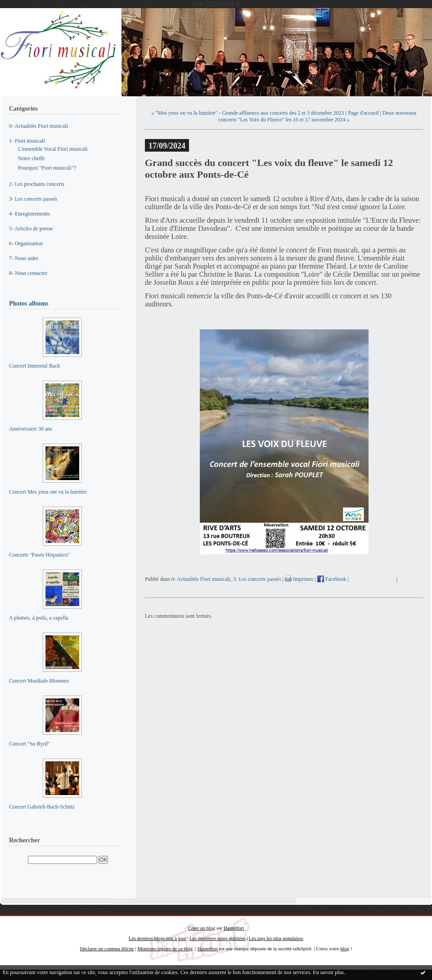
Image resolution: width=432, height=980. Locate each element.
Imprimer (299, 579)
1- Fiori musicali (27, 141)
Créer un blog (202, 928)
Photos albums (29, 303)
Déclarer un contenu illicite (107, 949)
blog (345, 949)
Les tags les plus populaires (276, 938)
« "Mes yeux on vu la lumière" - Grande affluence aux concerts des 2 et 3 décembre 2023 (247, 113)
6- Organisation (26, 243)
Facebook (332, 579)
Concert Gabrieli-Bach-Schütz (42, 807)
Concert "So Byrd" (29, 744)
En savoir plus (328, 972)
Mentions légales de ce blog (165, 949)
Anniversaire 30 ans (31, 429)
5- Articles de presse (31, 229)
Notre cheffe (31, 158)
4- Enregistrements (29, 214)
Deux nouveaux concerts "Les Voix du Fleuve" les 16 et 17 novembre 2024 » (318, 116)
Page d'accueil (363, 113)
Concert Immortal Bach (34, 366)
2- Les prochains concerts (37, 184)
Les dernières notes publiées (217, 938)
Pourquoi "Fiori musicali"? (47, 168)
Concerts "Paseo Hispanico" (39, 555)
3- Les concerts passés (33, 199)
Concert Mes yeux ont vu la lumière (48, 492)
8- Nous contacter (28, 273)
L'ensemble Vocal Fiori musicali (53, 149)
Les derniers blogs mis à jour (157, 938)
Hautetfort (234, 928)
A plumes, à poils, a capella (39, 618)
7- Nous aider (24, 258)
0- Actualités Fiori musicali (38, 126)
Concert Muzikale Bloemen (39, 681)
